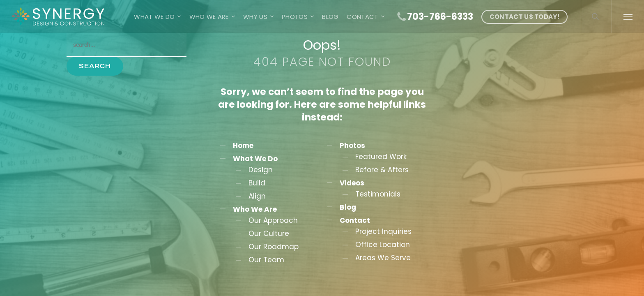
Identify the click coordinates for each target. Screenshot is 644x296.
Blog (348, 207)
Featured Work (381, 157)
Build (257, 183)
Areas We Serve (383, 258)
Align (257, 196)
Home (243, 146)
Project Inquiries (383, 231)
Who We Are (255, 209)
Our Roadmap (274, 247)
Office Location (383, 245)
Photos (352, 146)
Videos (352, 183)
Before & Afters (382, 170)
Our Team (266, 260)
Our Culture (269, 234)
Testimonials (378, 194)
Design (261, 170)
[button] (628, 16)
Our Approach (273, 220)
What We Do (255, 159)
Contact (355, 220)
